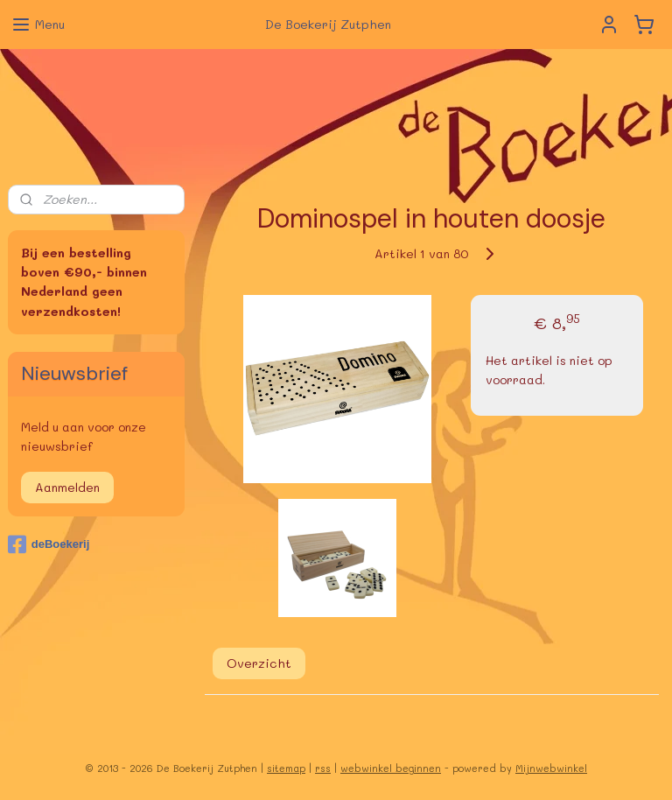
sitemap (286, 768)
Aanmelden (67, 487)
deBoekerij (49, 544)
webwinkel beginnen (391, 768)
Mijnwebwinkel (551, 768)
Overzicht (259, 662)
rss (323, 768)
